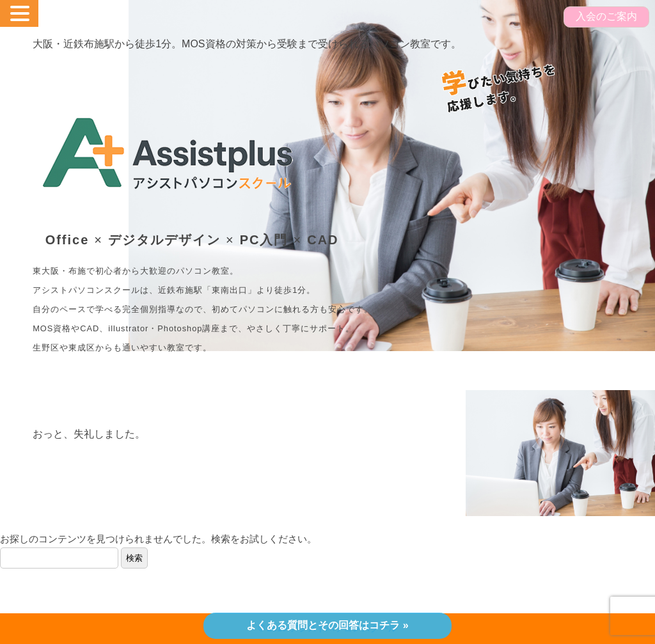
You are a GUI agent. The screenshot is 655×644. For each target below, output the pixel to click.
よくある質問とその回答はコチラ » (327, 625)
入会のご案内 (606, 16)
